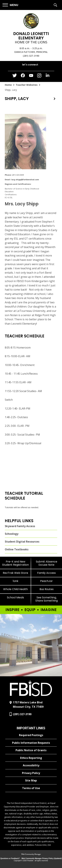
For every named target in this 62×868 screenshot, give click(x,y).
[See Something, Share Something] (47, 599)
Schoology (12, 534)
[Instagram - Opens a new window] (39, 77)
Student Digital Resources (22, 542)
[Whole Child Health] (16, 589)
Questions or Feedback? (10, 858)
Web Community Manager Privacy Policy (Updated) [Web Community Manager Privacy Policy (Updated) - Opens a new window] (42, 858)
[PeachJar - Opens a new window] (47, 581)
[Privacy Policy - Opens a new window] (31, 773)
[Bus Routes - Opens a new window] (47, 589)
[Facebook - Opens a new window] (23, 76)
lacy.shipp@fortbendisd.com (25, 179)
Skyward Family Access (20, 526)
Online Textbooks (17, 549)
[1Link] (16, 581)
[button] (10, 5)
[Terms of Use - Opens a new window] (31, 788)
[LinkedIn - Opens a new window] (48, 76)
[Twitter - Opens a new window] (15, 76)
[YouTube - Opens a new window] (31, 76)
